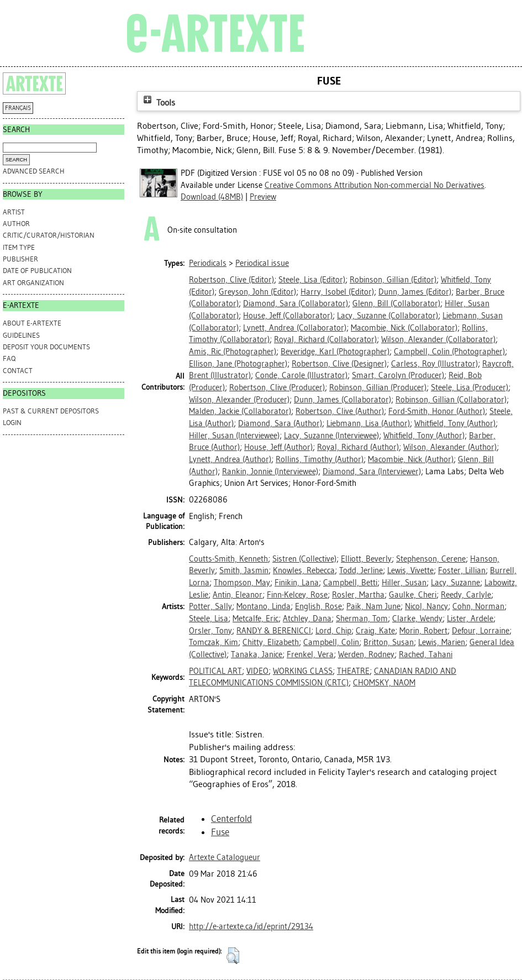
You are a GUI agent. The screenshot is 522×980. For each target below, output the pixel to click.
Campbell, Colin (331, 642)
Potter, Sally (210, 606)
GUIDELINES (21, 335)
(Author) (340, 411)
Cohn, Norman (478, 606)
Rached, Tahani (426, 654)
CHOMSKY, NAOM (384, 683)
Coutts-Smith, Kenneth (228, 559)
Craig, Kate (375, 631)
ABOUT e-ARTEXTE (32, 323)
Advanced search (34, 171)
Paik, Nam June (373, 606)
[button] (233, 956)
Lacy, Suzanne (455, 583)
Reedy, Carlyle (466, 595)
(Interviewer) (372, 471)
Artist (14, 212)
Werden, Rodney (366, 654)
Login (12, 423)
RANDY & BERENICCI (274, 631)
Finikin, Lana (297, 583)
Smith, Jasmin (244, 570)
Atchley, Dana (307, 619)
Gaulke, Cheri (413, 595)
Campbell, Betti (350, 583)
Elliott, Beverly (366, 559)
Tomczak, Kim (213, 642)
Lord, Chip (333, 631)
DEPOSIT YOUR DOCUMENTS (46, 347)
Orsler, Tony (210, 631)
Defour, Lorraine (481, 631)
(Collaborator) (296, 303)
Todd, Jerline (361, 570)
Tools (158, 103)
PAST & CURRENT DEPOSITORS (51, 411)
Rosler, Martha (358, 595)
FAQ (9, 358)
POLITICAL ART (215, 671)
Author (16, 224)
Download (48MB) (212, 197)
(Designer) (339, 364)
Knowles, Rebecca (304, 570)
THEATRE (353, 671)
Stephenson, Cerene (431, 559)
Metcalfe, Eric (255, 619)
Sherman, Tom (362, 619)
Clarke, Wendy (417, 619)
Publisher (20, 259)
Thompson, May (242, 583)
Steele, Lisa (209, 619)
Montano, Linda (263, 606)
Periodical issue (262, 263)
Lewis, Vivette (410, 570)
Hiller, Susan (404, 583)
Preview (263, 197)
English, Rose (318, 606)
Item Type (19, 247)
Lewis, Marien (442, 642)
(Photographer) (233, 352)
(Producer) (398, 375)
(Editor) (231, 280)
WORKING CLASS (303, 671)
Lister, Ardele (470, 619)
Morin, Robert (423, 631)
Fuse (220, 832)
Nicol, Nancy (426, 606)
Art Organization (33, 283)
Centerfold (231, 819)
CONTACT (18, 371)
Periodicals (208, 263)
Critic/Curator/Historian (49, 235)
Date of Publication (37, 271)
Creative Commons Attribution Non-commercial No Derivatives (375, 185)
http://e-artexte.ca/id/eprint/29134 (251, 926)
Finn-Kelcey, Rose (297, 595)
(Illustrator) (434, 364)
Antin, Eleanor (238, 595)
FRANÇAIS (18, 108)
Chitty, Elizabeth (271, 642)
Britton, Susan (389, 642)
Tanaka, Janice (257, 654)
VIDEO (257, 671)
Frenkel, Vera (310, 654)
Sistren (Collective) (304, 559)
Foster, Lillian (462, 570)
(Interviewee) (234, 436)
